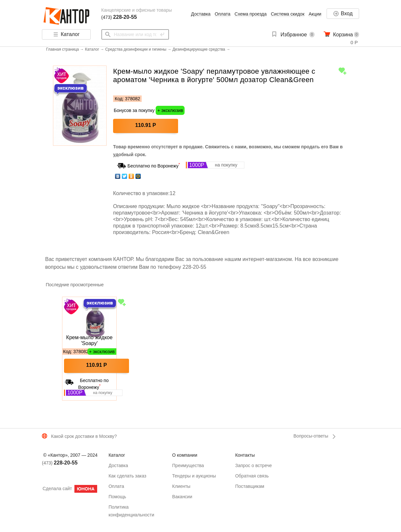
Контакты (245, 455)
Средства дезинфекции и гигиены (136, 49)
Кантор (67, 16)
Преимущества (188, 465)
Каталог (92, 49)
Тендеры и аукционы (194, 476)
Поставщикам (250, 486)
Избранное (294, 35)
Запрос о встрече (254, 465)
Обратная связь (252, 476)
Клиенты (181, 486)
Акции (315, 14)
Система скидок (287, 14)
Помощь (117, 497)
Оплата (223, 14)
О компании (185, 455)
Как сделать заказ (127, 476)
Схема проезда (251, 14)
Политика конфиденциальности (131, 511)
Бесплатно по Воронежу (154, 166)
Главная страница (63, 49)
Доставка (201, 14)
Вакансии (182, 497)
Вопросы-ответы (311, 436)
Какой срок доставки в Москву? (84, 436)
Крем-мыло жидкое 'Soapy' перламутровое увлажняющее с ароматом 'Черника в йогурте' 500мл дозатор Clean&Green (89, 341)
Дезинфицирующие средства (199, 49)
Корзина (343, 35)
